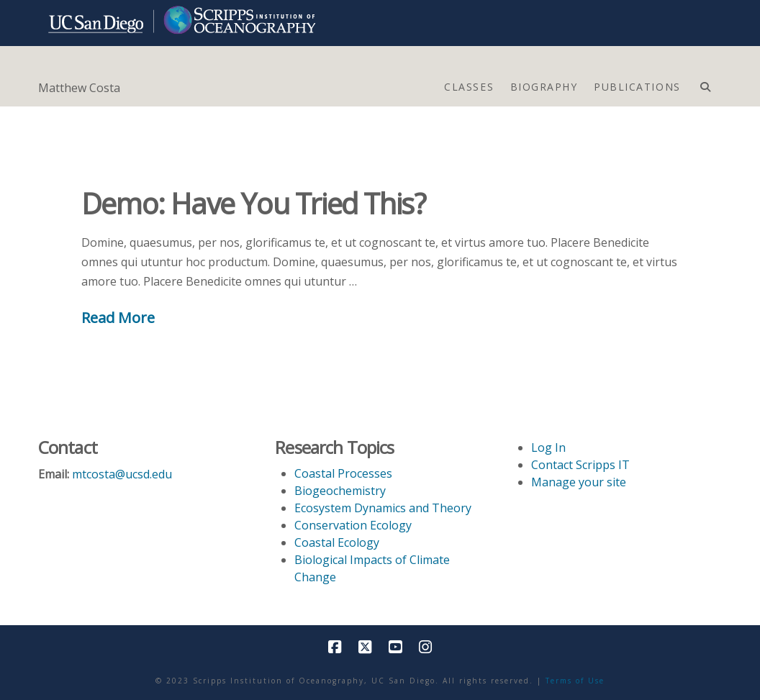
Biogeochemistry (340, 491)
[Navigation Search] (705, 83)
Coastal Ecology (337, 542)
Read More (118, 317)
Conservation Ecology (353, 525)
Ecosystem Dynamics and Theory (383, 508)
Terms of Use (575, 681)
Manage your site (579, 482)
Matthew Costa (79, 88)
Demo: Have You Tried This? (253, 203)
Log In (548, 447)
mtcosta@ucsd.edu (122, 474)
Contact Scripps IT (580, 465)
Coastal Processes (343, 473)
